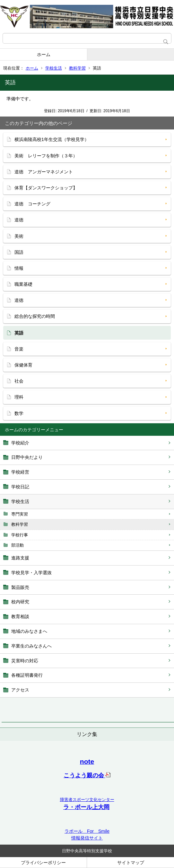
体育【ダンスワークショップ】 (46, 188)
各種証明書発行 (27, 675)
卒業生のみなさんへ (31, 646)
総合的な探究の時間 (35, 316)
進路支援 (20, 558)
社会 (19, 381)
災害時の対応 (25, 661)
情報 (19, 268)
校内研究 (20, 602)
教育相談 (20, 616)
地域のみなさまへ (29, 631)
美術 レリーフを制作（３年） (46, 156)
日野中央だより (27, 457)
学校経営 (20, 472)
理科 (19, 397)
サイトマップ (131, 863)
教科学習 (77, 68)
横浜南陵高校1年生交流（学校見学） (52, 139)
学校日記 (20, 487)
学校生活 (54, 68)
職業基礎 (23, 284)
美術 (19, 236)
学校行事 (20, 535)
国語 (19, 252)
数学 (19, 413)
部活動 (17, 545)
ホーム (44, 54)
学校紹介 (20, 443)
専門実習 (20, 514)
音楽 (19, 349)
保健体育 (23, 365)
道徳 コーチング (32, 204)
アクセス (20, 690)
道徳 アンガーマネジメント (44, 172)
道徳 (19, 220)
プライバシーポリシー (43, 863)
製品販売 (20, 587)
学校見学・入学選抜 (31, 573)
